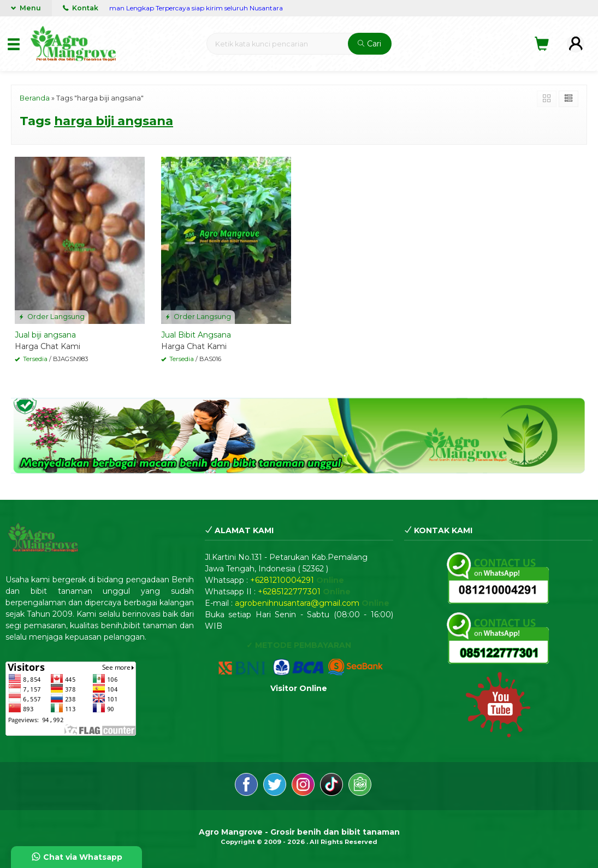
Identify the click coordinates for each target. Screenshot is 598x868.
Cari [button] (369, 44)
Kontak (81, 8)
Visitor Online (299, 688)
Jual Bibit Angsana (196, 335)
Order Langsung (52, 317)
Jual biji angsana (45, 335)
